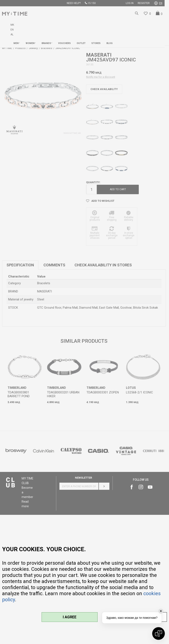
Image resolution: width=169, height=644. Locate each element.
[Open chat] (159, 633)
